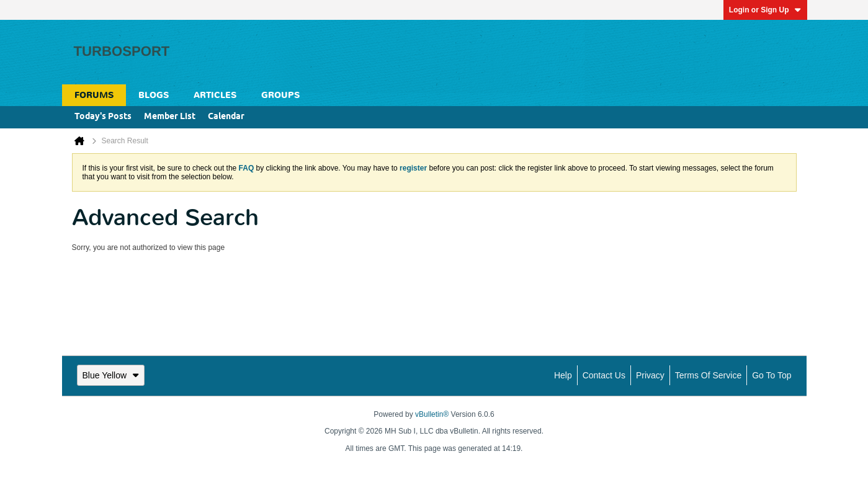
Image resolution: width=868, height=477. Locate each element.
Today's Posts (103, 117)
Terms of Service (708, 375)
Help (563, 375)
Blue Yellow (111, 375)
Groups (280, 95)
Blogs (154, 95)
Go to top (772, 375)
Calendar (226, 117)
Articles (215, 95)
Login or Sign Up (765, 10)
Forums (94, 95)
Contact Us (604, 375)
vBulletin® (432, 414)
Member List (170, 117)
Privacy (650, 375)
